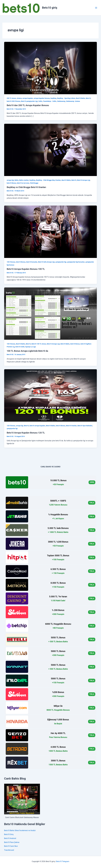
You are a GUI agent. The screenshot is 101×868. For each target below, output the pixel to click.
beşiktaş (53, 98)
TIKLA (92, 503)
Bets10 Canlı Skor (11, 846)
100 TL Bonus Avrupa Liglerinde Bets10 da (27, 351)
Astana (19, 98)
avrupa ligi (10, 180)
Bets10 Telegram (63, 861)
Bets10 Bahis (65, 344)
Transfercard (9, 850)
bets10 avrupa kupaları (37, 426)
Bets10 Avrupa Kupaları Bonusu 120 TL (26, 433)
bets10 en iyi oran (23, 183)
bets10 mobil (20, 347)
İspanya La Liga (30, 347)
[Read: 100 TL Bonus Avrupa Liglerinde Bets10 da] (51, 313)
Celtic (40, 101)
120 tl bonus (11, 426)
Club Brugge (34, 183)
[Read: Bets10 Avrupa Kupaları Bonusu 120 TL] (51, 395)
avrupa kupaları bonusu (42, 98)
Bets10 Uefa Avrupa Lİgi (46, 262)
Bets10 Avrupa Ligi (84, 180)
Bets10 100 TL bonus (39, 344)
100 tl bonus (11, 262)
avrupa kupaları (28, 98)
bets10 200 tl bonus (13, 101)
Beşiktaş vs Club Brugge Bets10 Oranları (26, 187)
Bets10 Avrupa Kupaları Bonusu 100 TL (26, 269)
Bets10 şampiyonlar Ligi (29, 101)
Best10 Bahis (80, 98)
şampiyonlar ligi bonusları (76, 262)
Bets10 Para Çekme (12, 842)
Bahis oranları (24, 180)
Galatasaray (61, 101)
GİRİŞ (92, 482)
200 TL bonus (11, 98)
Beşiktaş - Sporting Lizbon (66, 98)
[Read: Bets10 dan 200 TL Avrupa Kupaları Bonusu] (51, 68)
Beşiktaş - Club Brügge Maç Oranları (48, 180)
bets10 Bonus (11, 183)
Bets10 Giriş (9, 834)
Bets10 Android (10, 838)
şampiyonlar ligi (61, 262)
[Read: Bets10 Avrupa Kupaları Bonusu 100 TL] (51, 232)
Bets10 (88, 98)
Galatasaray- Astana (73, 101)
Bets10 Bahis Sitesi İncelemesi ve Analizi (20, 830)
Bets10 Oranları (71, 426)
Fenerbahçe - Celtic (50, 101)
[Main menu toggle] (96, 8)
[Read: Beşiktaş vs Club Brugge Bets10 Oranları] (51, 150)
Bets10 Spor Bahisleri (85, 426)
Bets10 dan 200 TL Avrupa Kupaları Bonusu (28, 105)
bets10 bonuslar (32, 262)
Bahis (17, 180)
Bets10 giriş (50, 8)
